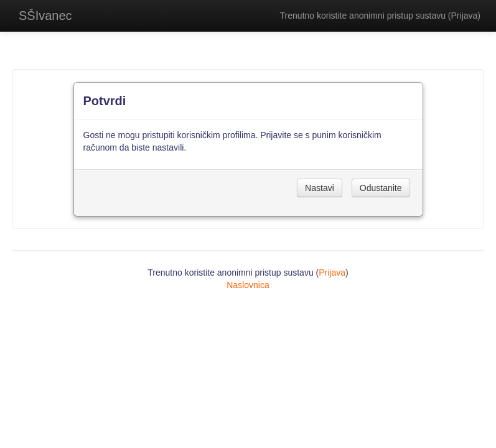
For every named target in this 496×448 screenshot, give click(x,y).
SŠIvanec (45, 16)
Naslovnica (248, 285)
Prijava (465, 16)
